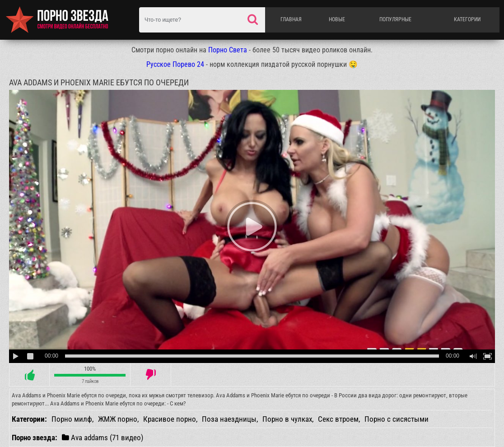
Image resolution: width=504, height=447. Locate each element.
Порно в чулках (287, 419)
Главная (291, 19)
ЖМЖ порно (118, 419)
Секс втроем (338, 419)
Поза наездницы (229, 419)
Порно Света (228, 50)
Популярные (395, 19)
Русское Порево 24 (175, 64)
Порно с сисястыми (397, 419)
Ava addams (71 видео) (103, 437)
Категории (467, 19)
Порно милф (72, 419)
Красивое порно (170, 419)
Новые (337, 19)
